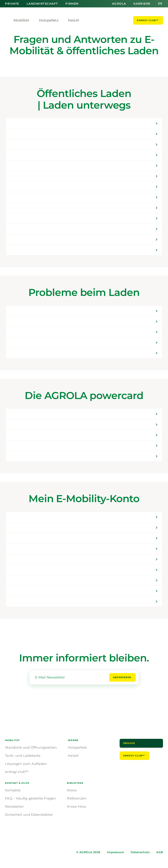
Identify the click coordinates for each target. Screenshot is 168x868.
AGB (160, 852)
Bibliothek (75, 783)
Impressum (116, 852)
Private (12, 4)
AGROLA (119, 4)
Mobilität (21, 20)
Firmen (72, 4)
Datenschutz (140, 852)
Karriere (142, 4)
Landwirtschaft (42, 4)
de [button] (160, 4)
